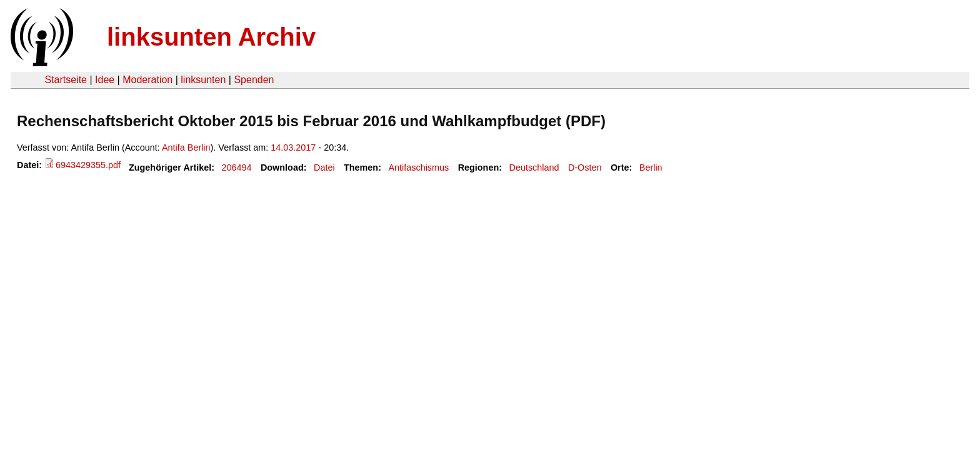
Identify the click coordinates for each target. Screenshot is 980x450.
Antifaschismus (418, 167)
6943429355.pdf (88, 165)
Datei (324, 167)
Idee (105, 80)
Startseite (66, 80)
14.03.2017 (293, 147)
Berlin (651, 167)
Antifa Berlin (186, 147)
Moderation (147, 80)
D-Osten (585, 167)
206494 (237, 167)
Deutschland (534, 167)
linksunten (203, 80)
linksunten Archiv (211, 37)
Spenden (254, 80)
